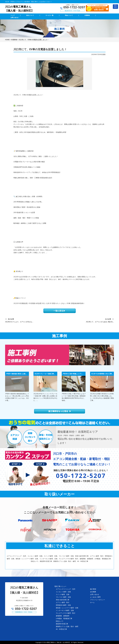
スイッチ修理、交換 (63, 594)
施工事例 (93, 589)
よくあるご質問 (95, 597)
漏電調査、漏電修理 (63, 616)
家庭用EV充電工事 (62, 624)
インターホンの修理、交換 (65, 610)
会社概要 (93, 592)
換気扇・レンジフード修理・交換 (67, 608)
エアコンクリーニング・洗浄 (66, 589)
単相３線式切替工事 (63, 600)
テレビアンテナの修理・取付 (66, 613)
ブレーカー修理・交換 (63, 597)
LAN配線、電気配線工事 (64, 618)
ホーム (92, 602)
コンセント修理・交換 (63, 592)
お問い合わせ (95, 594)
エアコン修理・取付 (63, 602)
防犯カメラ (60, 621)
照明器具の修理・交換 (63, 605)
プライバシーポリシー (98, 600)
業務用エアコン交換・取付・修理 (67, 626)
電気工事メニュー (60, 586)
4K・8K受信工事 (61, 629)
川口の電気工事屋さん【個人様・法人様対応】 (57, 642)
